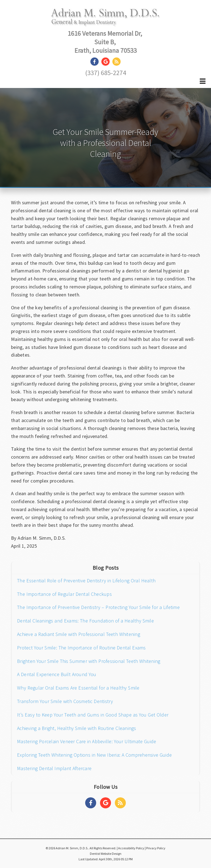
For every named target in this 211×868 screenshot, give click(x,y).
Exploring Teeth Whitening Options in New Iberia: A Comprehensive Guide (94, 755)
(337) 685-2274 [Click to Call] (106, 73)
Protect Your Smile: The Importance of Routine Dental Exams (81, 648)
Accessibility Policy (131, 848)
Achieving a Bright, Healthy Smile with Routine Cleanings (77, 728)
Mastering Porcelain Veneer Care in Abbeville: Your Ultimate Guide (87, 741)
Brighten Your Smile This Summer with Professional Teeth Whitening (89, 661)
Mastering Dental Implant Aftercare (54, 768)
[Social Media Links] (91, 803)
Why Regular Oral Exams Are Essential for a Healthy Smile (78, 688)
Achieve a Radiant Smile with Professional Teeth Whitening (79, 634)
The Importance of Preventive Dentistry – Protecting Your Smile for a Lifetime (98, 607)
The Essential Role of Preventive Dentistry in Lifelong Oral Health (86, 581)
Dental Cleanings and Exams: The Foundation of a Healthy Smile (85, 621)
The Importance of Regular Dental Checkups (64, 594)
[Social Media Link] (96, 62)
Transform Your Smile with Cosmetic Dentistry (65, 701)
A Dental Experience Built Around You (57, 674)
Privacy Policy (156, 848)
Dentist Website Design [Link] (106, 854)
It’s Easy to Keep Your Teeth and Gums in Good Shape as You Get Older (93, 715)
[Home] (106, 21)
